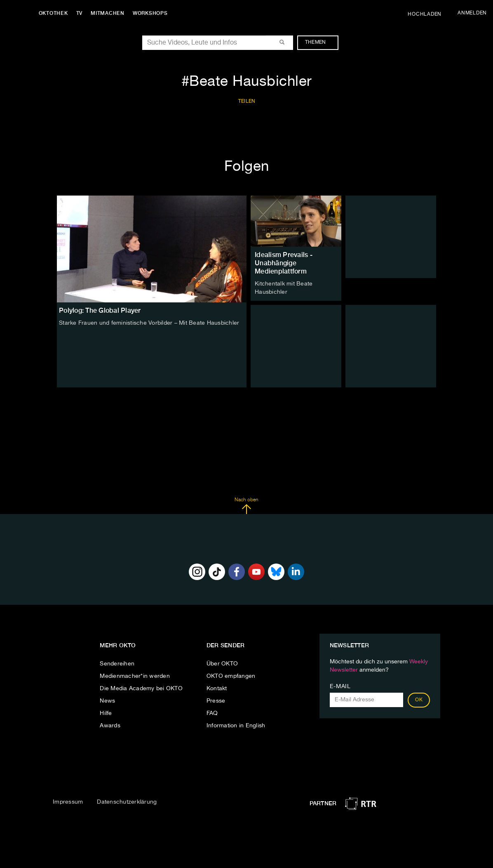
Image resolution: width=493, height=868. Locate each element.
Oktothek (54, 13)
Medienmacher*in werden (135, 676)
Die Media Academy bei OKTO (141, 689)
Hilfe (106, 713)
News (107, 701)
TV (80, 13)
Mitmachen (108, 13)
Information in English (236, 726)
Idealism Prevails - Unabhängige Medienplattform (284, 263)
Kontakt (217, 689)
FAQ (212, 713)
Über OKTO (222, 664)
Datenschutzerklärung (127, 802)
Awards (110, 726)
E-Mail (340, 686)
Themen (320, 42)
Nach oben (246, 506)
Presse (216, 701)
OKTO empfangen (231, 676)
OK (419, 700)
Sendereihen (117, 664)
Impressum (68, 802)
